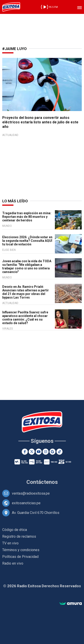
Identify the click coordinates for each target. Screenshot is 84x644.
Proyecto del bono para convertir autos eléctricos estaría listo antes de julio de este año (40, 122)
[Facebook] (25, 452)
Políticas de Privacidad (20, 557)
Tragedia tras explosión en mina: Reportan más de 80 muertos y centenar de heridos (27, 217)
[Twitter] (32, 452)
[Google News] (53, 452)
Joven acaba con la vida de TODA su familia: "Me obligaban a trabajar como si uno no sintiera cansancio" (27, 266)
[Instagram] (46, 452)
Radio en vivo (13, 563)
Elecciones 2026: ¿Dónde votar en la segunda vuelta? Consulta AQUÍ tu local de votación (27, 241)
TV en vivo (10, 543)
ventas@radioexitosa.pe (31, 493)
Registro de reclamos (19, 536)
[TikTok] (59, 452)
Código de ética (15, 530)
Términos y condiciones (21, 550)
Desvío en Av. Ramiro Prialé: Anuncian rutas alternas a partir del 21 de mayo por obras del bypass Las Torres (26, 292)
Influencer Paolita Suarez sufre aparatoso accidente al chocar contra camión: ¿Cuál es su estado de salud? (25, 318)
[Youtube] (39, 452)
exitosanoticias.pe (26, 503)
